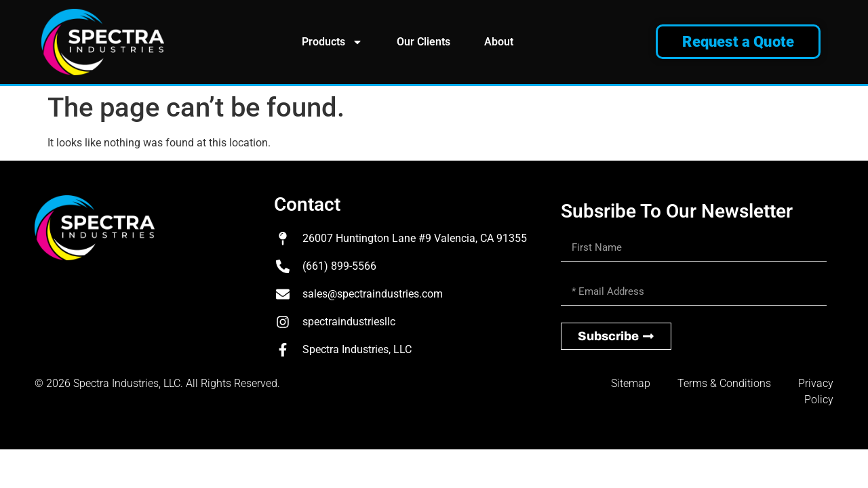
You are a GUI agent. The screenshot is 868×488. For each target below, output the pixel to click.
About (499, 42)
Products (332, 42)
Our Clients (423, 42)
